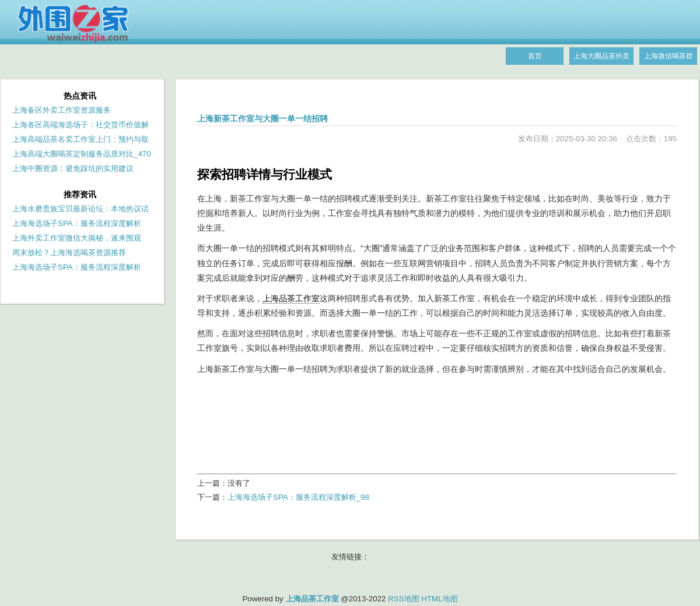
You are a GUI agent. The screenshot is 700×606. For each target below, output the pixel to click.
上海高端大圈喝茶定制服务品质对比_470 (82, 154)
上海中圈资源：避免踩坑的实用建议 (73, 168)
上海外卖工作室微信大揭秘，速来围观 (77, 238)
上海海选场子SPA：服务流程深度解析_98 (298, 497)
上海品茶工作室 (291, 298)
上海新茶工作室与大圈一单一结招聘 (262, 119)
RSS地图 (403, 599)
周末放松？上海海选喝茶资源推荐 (69, 252)
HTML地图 (439, 599)
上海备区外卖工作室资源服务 (62, 110)
